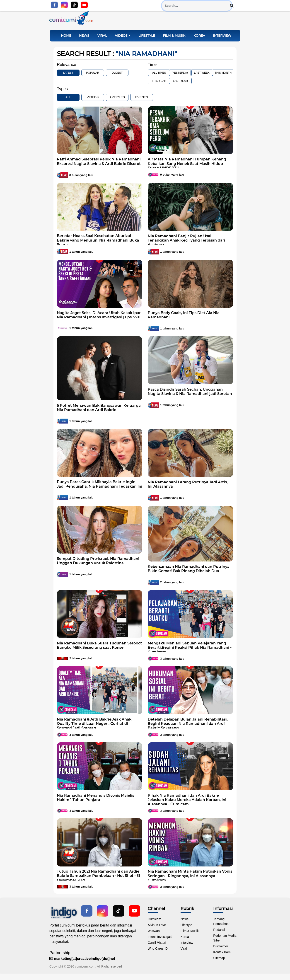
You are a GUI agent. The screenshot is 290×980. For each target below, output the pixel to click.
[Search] (197, 6)
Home (66, 39)
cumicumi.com (85, 970)
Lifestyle (147, 39)
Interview (222, 39)
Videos (121, 39)
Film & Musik (174, 39)
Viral (102, 39)
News (84, 39)
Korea (199, 39)
